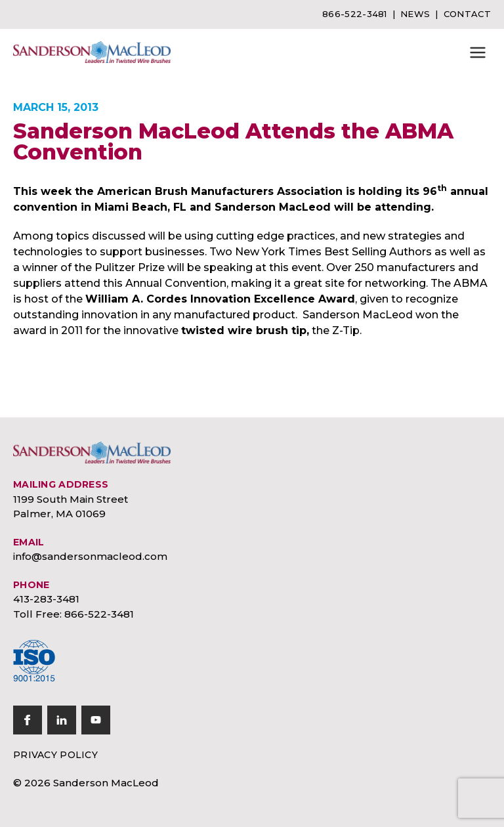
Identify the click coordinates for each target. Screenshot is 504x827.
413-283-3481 (46, 599)
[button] (478, 53)
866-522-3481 (355, 14)
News (415, 14)
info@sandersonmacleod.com (90, 556)
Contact (467, 14)
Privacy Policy (55, 755)
